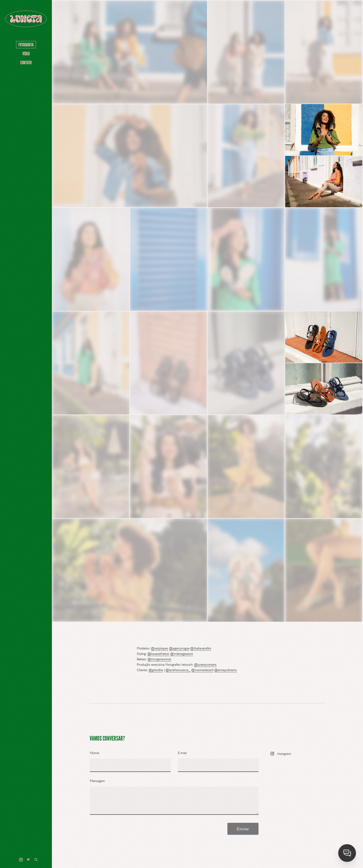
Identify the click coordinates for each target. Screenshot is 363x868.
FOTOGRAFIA (26, 45)
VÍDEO (26, 54)
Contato (26, 63)
